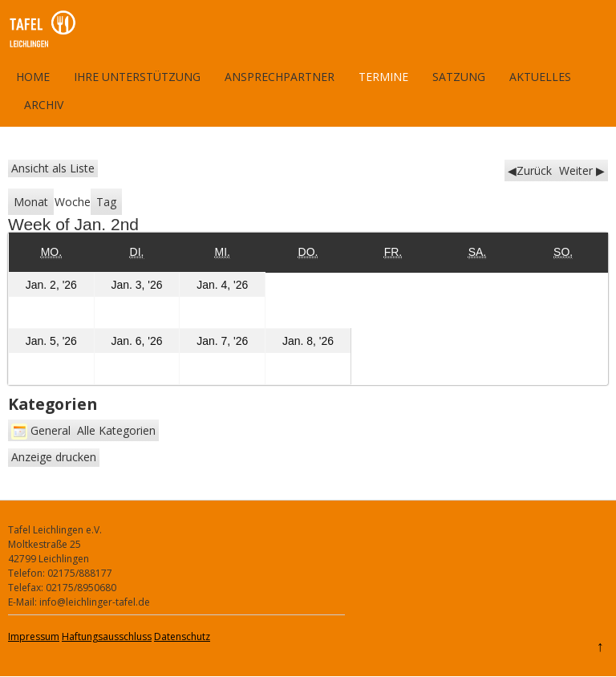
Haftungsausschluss (107, 636)
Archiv (44, 105)
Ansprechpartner (280, 77)
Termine (383, 77)
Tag (106, 202)
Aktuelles (540, 77)
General (41, 430)
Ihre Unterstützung (137, 77)
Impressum (34, 636)
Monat (31, 202)
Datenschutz (182, 636)
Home (33, 77)
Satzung (459, 77)
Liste (53, 168)
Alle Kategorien (116, 430)
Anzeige (54, 457)
